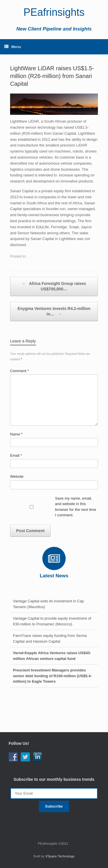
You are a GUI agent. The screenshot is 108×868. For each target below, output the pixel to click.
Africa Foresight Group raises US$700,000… (54, 286)
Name (16, 434)
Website (17, 476)
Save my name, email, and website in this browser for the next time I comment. (76, 507)
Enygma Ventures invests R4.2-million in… (54, 312)
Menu (13, 47)
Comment (19, 371)
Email (16, 455)
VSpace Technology (60, 856)
